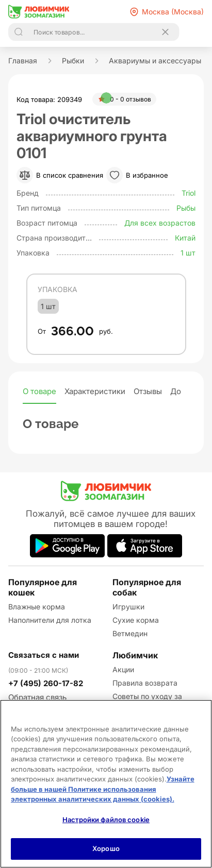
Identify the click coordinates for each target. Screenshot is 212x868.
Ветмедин (130, 633)
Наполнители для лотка (50, 620)
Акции (123, 669)
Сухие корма (136, 620)
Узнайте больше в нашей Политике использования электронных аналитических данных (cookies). (103, 789)
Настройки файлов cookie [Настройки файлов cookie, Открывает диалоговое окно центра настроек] (106, 820)
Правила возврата (145, 683)
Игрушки (128, 607)
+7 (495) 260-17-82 (46, 683)
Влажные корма (37, 607)
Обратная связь (37, 697)
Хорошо (106, 848)
